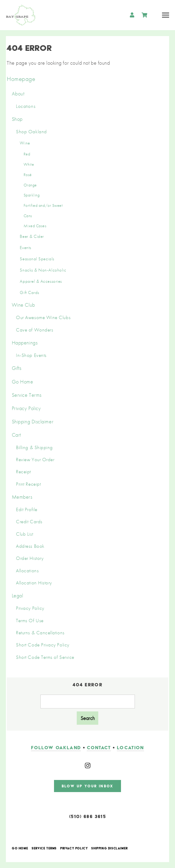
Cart (16, 435)
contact (99, 748)
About (18, 94)
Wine (25, 143)
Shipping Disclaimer (33, 421)
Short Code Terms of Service (45, 657)
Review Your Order (35, 460)
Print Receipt (28, 484)
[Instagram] (88, 765)
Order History (30, 558)
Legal (18, 595)
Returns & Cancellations (40, 633)
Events (25, 248)
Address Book (30, 546)
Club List (24, 534)
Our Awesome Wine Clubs (43, 317)
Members (22, 497)
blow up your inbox (87, 786)
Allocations (27, 571)
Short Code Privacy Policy (43, 645)
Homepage (21, 79)
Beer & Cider (32, 236)
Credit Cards (29, 522)
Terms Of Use (30, 621)
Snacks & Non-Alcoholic (43, 270)
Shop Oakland (31, 132)
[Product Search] (88, 702)
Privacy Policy (26, 408)
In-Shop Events (31, 355)
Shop (17, 119)
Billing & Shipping (34, 447)
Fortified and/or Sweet (43, 205)
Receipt (23, 472)
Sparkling (32, 195)
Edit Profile (27, 509)
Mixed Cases (35, 226)
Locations (26, 106)
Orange (30, 185)
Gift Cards (29, 292)
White (29, 164)
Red (27, 154)
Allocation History (34, 583)
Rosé (28, 175)
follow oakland (56, 748)
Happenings (25, 343)
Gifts (17, 368)
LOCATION (130, 748)
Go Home (23, 382)
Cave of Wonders (35, 330)
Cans (28, 216)
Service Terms (27, 395)
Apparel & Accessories (41, 281)
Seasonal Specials (37, 259)
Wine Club (23, 305)
